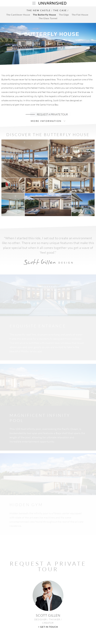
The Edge (64, 15)
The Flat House (80, 15)
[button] (25, 159)
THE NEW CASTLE (39, 10)
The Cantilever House (18, 15)
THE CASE (60, 10)
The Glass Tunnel (48, 18)
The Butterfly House (44, 15)
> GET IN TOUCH (48, 627)
